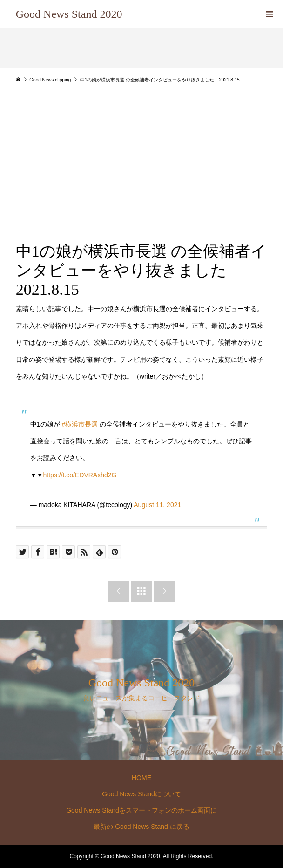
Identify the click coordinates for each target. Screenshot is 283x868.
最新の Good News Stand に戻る (141, 827)
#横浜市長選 (80, 424)
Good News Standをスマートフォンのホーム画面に (141, 810)
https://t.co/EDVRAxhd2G (80, 475)
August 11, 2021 (157, 505)
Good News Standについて (141, 794)
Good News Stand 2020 (69, 14)
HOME (141, 778)
